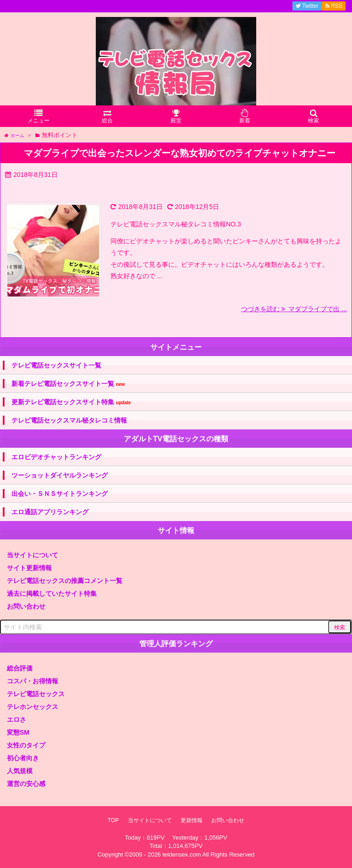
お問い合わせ (26, 606)
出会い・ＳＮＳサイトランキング (60, 494)
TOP (113, 820)
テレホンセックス (33, 707)
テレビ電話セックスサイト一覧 (56, 365)
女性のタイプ (26, 745)
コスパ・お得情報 (33, 681)
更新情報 (192, 820)
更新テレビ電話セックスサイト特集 (71, 402)
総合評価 (20, 668)
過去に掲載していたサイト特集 (52, 593)
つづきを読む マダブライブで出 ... (294, 309)
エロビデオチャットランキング (56, 457)
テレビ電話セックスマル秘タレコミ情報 (69, 420)
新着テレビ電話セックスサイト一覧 (68, 384)
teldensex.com (181, 854)
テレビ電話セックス (36, 694)
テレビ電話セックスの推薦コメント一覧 (65, 581)
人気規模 (20, 771)
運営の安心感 (26, 784)
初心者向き (23, 758)
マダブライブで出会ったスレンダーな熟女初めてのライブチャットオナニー (180, 153)
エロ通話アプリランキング (50, 512)
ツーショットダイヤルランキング (60, 475)
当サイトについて (33, 555)
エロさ (16, 720)
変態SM (18, 732)
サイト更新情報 (29, 568)
